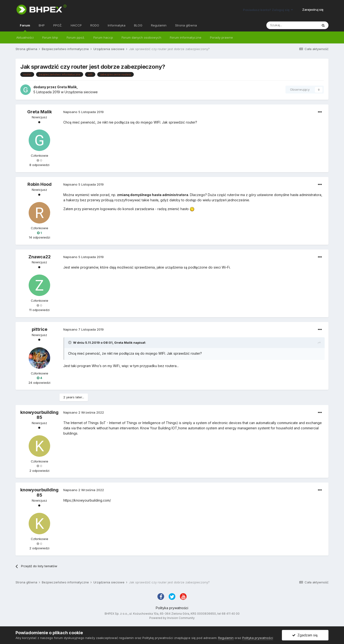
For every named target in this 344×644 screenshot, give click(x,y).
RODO (95, 25)
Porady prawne (221, 37)
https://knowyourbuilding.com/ (87, 500)
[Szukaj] (292, 25)
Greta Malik (67, 87)
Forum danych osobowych (141, 37)
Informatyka (117, 25)
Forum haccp (103, 37)
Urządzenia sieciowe (81, 92)
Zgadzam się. (305, 635)
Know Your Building (155, 428)
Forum (25, 27)
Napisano (83, 112)
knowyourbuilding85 (39, 415)
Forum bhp (50, 37)
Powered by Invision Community (172, 618)
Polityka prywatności (172, 608)
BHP (42, 25)
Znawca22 (40, 257)
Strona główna (186, 25)
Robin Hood (40, 184)
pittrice (40, 329)
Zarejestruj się (313, 10)
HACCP (76, 25)
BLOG (138, 25)
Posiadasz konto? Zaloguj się (268, 10)
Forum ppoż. (76, 37)
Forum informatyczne (186, 37)
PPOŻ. (58, 25)
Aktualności (25, 37)
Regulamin (159, 25)
